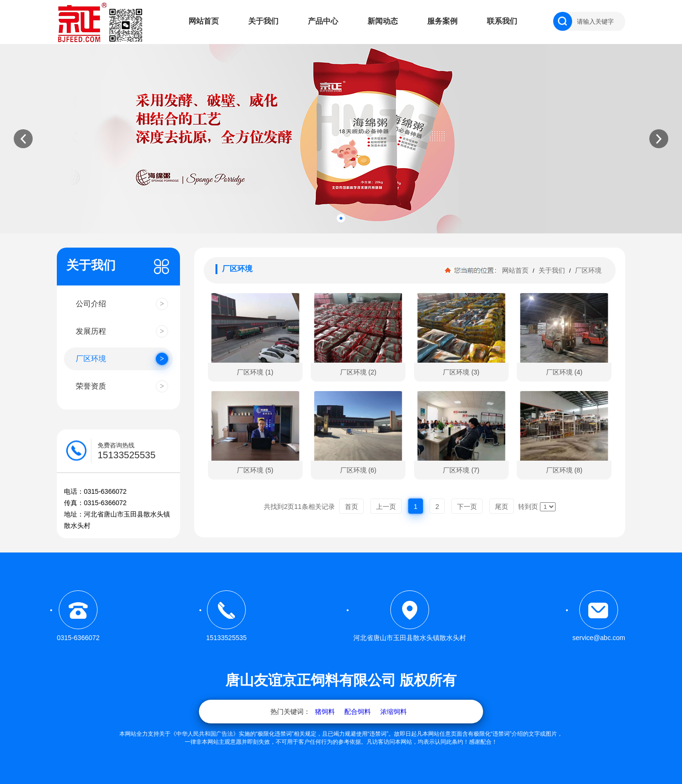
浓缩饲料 (394, 712)
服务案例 (442, 21)
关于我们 (263, 21)
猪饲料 (325, 712)
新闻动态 (383, 21)
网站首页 (204, 21)
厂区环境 (587, 270)
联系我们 (502, 21)
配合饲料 (358, 712)
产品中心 (323, 21)
